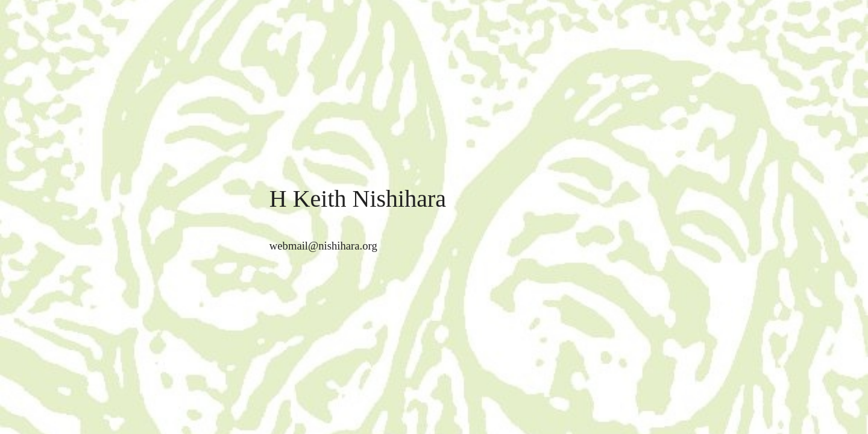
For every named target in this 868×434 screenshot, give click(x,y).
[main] (434, 199)
